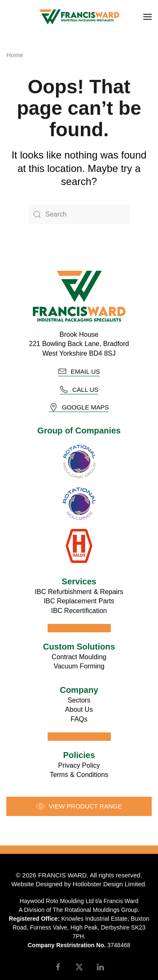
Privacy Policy (79, 765)
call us (79, 389)
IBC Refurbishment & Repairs (79, 592)
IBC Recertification (79, 611)
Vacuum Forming (79, 666)
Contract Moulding (79, 657)
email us (79, 371)
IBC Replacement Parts (79, 601)
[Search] (79, 214)
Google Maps (79, 407)
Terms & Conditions (79, 775)
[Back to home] (79, 17)
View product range (79, 806)
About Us (79, 709)
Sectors (79, 700)
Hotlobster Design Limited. (110, 884)
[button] (147, 17)
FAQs (79, 719)
